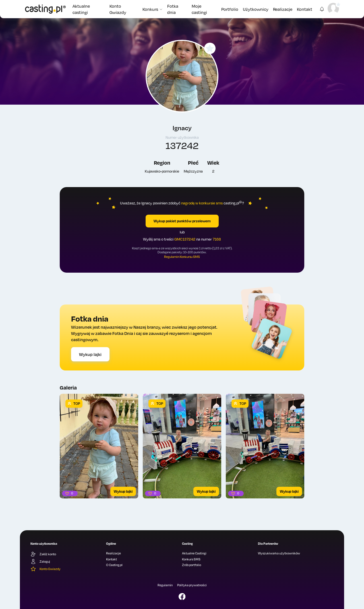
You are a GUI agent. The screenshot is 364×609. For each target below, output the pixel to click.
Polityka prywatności (192, 585)
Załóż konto (43, 554)
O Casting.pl (114, 565)
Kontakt (305, 9)
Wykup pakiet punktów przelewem (182, 221)
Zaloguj (40, 562)
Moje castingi (199, 9)
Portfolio (230, 9)
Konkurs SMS (191, 559)
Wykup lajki (90, 354)
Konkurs (153, 9)
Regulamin (165, 585)
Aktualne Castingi (194, 553)
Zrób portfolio (192, 565)
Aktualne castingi (81, 9)
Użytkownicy (256, 9)
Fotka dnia (173, 9)
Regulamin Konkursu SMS (182, 257)
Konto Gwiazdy (118, 9)
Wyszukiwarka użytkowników (279, 553)
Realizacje (283, 9)
